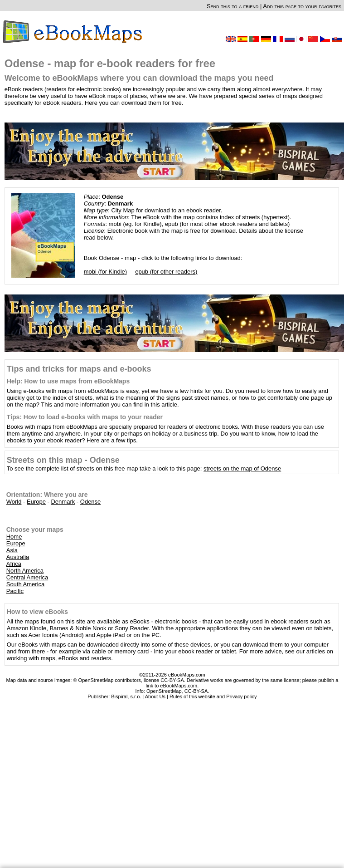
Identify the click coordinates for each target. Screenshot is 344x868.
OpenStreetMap (164, 691)
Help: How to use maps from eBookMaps (68, 381)
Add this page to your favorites (302, 6)
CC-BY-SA (196, 691)
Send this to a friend (233, 6)
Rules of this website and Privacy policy (213, 696)
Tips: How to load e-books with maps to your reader (85, 417)
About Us (155, 696)
